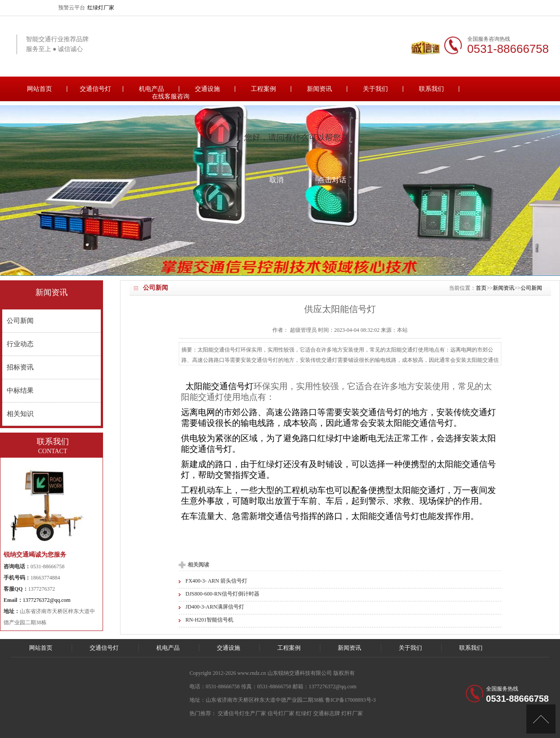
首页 (481, 288)
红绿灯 (304, 713)
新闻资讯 (319, 89)
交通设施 (207, 89)
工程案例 (263, 89)
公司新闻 (531, 288)
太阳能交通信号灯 (220, 386)
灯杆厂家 (352, 713)
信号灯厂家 (281, 713)
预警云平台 (72, 8)
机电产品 (151, 89)
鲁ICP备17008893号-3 (351, 700)
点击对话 (332, 180)
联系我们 (431, 89)
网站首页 (39, 89)
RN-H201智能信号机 (209, 620)
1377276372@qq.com (47, 600)
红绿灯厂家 (101, 8)
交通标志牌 (327, 713)
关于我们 (375, 89)
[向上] (541, 719)
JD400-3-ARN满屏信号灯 (215, 607)
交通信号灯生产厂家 (242, 713)
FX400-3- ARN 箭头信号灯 (216, 581)
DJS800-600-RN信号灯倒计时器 (222, 594)
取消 (276, 180)
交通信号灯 (95, 89)
